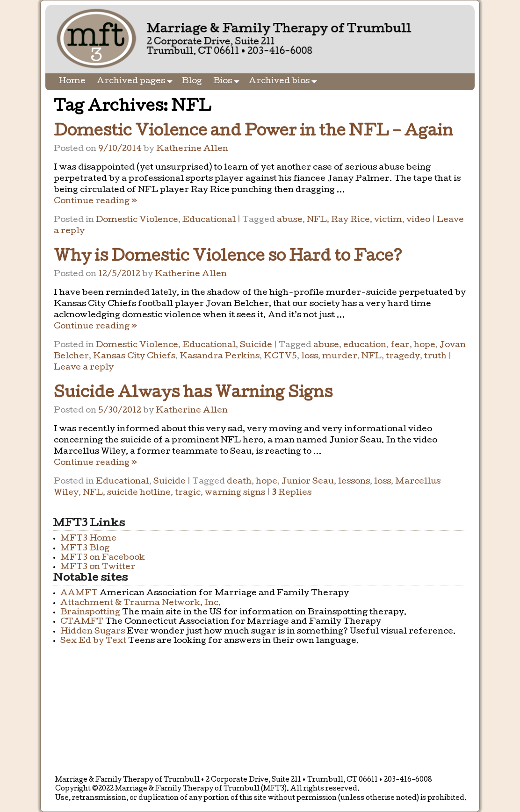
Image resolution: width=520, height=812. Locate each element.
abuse (290, 220)
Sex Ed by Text (93, 641)
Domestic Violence (137, 220)
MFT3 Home (88, 539)
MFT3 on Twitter (98, 567)
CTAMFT (82, 622)
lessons (354, 482)
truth (435, 357)
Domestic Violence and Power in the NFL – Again (253, 132)
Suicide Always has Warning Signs (193, 394)
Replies (292, 493)
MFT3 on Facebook (103, 558)
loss (310, 357)
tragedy (403, 357)
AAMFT (79, 594)
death (239, 482)
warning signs (235, 493)
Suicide (256, 345)
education (365, 345)
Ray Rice (350, 220)
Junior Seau (308, 482)
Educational (209, 220)
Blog (192, 82)
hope (425, 345)
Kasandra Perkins (220, 357)
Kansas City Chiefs (134, 357)
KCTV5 (280, 357)
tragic (188, 493)
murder (340, 357)
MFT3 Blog (85, 549)
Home (72, 82)
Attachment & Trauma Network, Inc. (141, 603)
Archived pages (137, 82)
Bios (228, 82)
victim (388, 220)
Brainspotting (90, 613)
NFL (317, 220)
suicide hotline (139, 493)
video (418, 220)
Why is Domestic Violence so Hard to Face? (228, 258)
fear (400, 345)
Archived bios (285, 82)
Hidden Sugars (93, 632)
